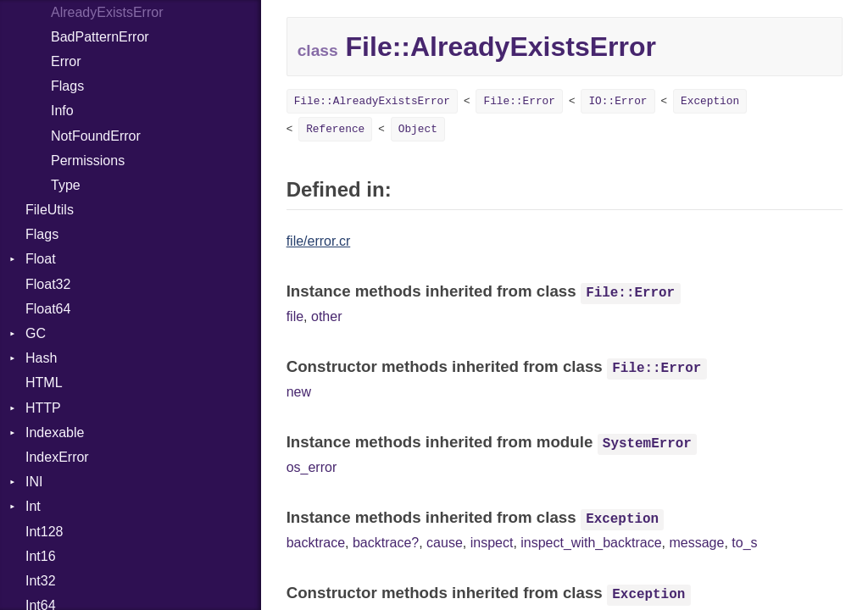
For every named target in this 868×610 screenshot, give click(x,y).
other (326, 316)
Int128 (44, 532)
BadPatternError (100, 37)
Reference (335, 129)
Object (418, 129)
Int (33, 506)
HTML (44, 383)
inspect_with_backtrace (591, 543)
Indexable (55, 433)
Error (66, 61)
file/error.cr (319, 241)
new (299, 392)
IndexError (57, 457)
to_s (744, 543)
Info (62, 111)
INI (34, 482)
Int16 (41, 556)
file (295, 316)
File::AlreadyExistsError (372, 101)
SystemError (647, 444)
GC (36, 333)
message (696, 543)
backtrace (316, 543)
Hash (41, 358)
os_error (312, 467)
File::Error (519, 101)
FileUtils (50, 210)
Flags (67, 86)
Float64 (48, 309)
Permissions (88, 161)
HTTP (43, 408)
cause (445, 543)
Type (66, 185)
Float (41, 259)
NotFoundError (96, 136)
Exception (710, 101)
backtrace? (386, 543)
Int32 (41, 581)
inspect (492, 543)
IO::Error (618, 101)
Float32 (48, 284)
